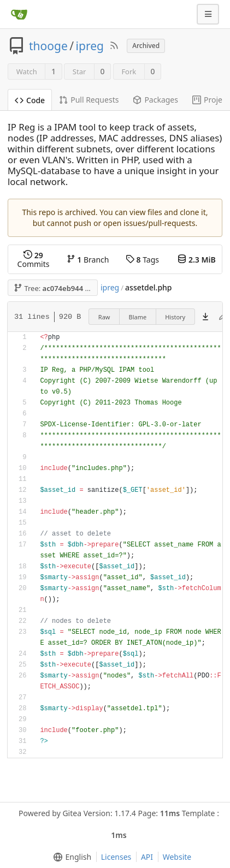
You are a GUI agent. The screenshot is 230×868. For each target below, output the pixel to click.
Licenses (116, 857)
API (147, 857)
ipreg (90, 46)
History (175, 317)
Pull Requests (89, 100)
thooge (48, 46)
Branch (88, 260)
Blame (138, 317)
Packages (155, 100)
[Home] (19, 14)
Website (177, 857)
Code (30, 100)
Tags (142, 260)
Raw (104, 317)
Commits (34, 260)
